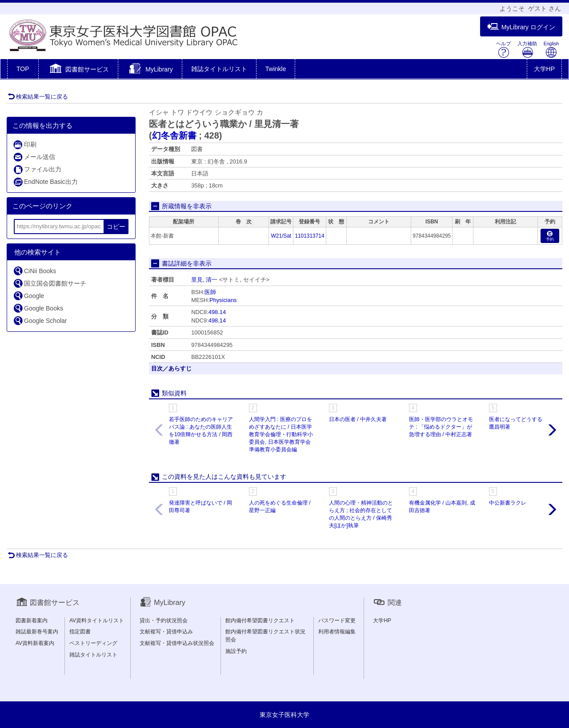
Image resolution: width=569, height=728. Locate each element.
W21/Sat (281, 236)
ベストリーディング (93, 643)
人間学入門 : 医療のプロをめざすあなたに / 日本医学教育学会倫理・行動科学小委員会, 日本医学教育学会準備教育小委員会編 (281, 435)
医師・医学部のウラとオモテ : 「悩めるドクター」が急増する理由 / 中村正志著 (441, 427)
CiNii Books (34, 271)
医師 (210, 292)
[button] (78, 70)
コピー (116, 227)
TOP (23, 69)
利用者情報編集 (337, 632)
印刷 (25, 145)
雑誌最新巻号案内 (37, 632)
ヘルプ (503, 50)
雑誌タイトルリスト (219, 69)
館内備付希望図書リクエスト (260, 621)
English (551, 50)
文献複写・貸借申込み (166, 632)
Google (28, 296)
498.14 (217, 312)
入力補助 (527, 50)
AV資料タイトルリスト (97, 621)
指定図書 (80, 632)
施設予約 (236, 651)
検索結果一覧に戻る (38, 97)
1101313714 (309, 236)
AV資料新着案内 (35, 643)
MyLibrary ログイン (521, 27)
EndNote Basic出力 (45, 182)
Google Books (38, 308)
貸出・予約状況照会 (164, 621)
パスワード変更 (337, 621)
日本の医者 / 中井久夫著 (358, 419)
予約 (550, 237)
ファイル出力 (37, 169)
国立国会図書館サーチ (50, 283)
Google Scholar (40, 320)
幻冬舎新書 (174, 135)
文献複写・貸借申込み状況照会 (177, 643)
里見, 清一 (204, 280)
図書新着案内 (32, 621)
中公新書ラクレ (508, 503)
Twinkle (276, 69)
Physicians (223, 300)
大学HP (544, 69)
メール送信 (34, 157)
